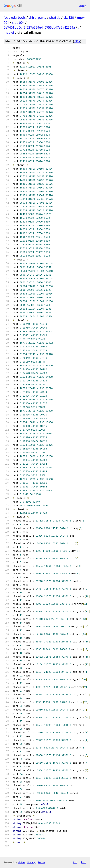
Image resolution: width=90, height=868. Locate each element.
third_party (37, 17)
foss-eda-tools (15, 17)
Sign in (83, 6)
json (84, 862)
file (77, 41)
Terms (41, 862)
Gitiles (22, 862)
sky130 (69, 17)
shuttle (55, 17)
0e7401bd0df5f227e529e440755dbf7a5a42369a (39, 27)
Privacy (31, 862)
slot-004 (18, 23)
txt (75, 862)
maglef (9, 32)
